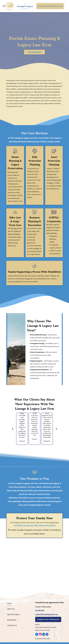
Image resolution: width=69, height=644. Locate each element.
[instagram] (40, 635)
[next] (56, 429)
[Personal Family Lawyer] (20, 549)
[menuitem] (20, 603)
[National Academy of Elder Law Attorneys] (49, 557)
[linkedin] (44, 635)
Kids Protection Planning (35, 160)
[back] (13, 429)
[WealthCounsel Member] (49, 549)
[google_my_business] (47, 635)
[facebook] (37, 635)
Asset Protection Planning (54, 160)
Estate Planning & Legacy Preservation (15, 162)
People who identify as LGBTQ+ (53, 239)
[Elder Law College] (20, 557)
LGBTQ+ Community (54, 219)
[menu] (4, 6)
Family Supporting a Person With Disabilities (35, 271)
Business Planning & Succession (34, 221)
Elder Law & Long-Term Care (15, 221)
